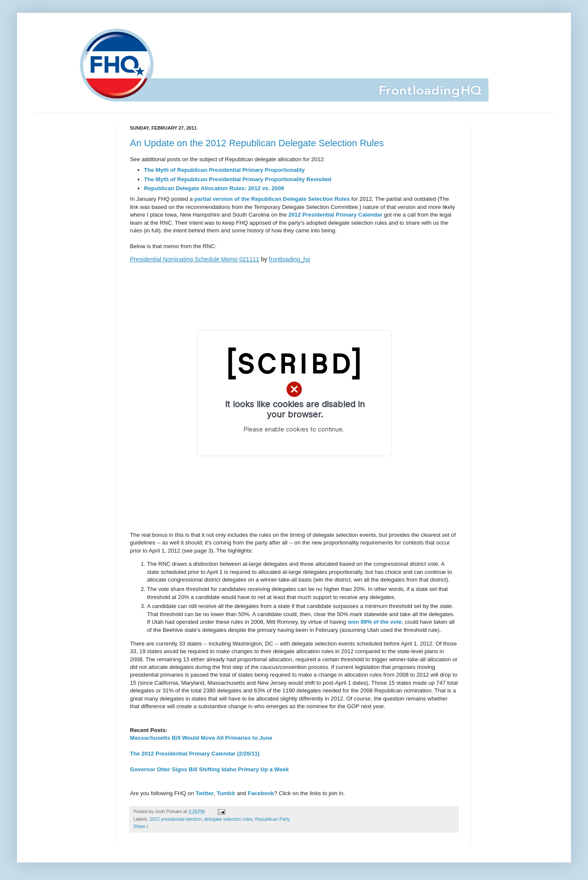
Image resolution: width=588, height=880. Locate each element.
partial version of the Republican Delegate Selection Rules (272, 199)
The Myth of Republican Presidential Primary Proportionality (224, 170)
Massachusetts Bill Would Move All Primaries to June (201, 738)
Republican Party (273, 819)
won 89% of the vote (375, 622)
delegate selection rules (228, 819)
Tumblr (226, 793)
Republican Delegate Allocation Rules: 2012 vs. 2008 (214, 188)
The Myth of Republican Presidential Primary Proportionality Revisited (238, 179)
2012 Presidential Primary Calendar (336, 215)
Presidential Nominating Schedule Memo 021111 (195, 259)
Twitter (205, 793)
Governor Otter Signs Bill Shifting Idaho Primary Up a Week (209, 769)
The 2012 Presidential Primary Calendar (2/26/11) (195, 754)
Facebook (261, 793)
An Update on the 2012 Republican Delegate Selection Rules (257, 143)
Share (140, 826)
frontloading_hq (290, 259)
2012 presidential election (176, 819)
